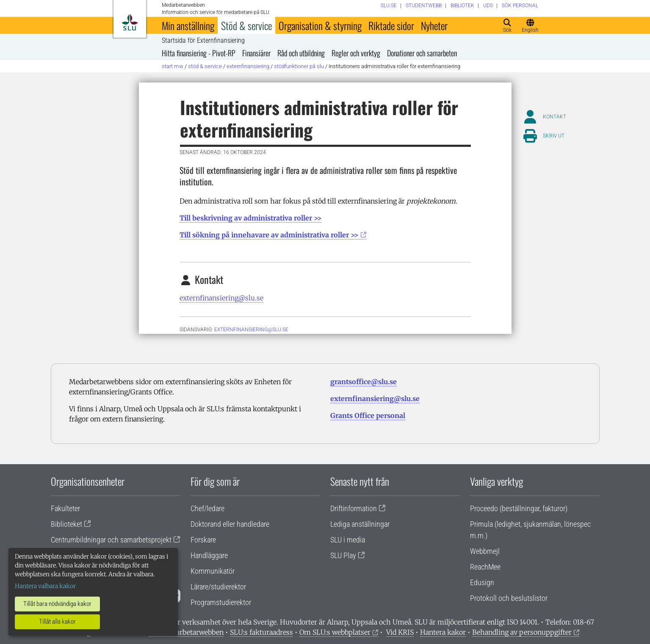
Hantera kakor (443, 632)
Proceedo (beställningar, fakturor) (519, 508)
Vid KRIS (400, 632)
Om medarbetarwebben (186, 632)
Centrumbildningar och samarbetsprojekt (111, 540)
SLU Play (343, 555)
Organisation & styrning (320, 25)
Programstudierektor (221, 602)
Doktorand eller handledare (230, 524)
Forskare (203, 540)
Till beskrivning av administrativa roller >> (251, 218)
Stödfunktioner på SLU (299, 66)
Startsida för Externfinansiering (203, 41)
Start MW (173, 66)
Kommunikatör (213, 571)
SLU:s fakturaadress (261, 632)
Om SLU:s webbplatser (335, 632)
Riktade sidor (391, 25)
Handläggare (209, 555)
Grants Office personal (368, 416)
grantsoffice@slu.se (364, 382)
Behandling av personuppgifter (522, 632)
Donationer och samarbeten (422, 53)
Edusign (482, 582)
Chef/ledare (207, 508)
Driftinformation (354, 508)
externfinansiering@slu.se (221, 298)
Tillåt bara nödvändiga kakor (57, 604)
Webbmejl (485, 551)
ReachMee (485, 567)
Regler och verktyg (356, 53)
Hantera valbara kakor (45, 586)
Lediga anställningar (360, 524)
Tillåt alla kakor (57, 622)
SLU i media (348, 540)
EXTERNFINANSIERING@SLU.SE (251, 330)
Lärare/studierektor (218, 587)
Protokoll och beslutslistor (509, 598)
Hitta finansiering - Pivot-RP (199, 53)
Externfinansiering (248, 66)
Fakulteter (65, 508)
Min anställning (188, 25)
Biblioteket (66, 524)
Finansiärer (256, 53)
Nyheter (434, 25)
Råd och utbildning (301, 53)
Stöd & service (246, 25)
